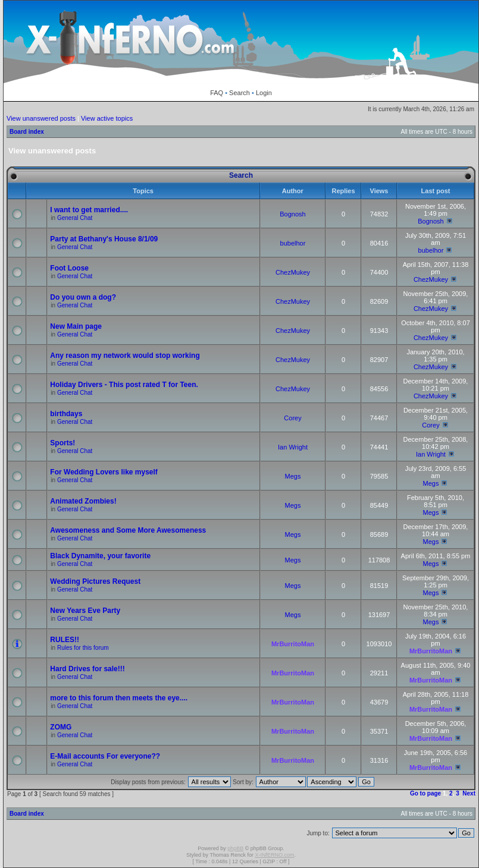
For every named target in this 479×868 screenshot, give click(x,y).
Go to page (425, 793)
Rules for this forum (83, 648)
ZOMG (61, 727)
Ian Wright (293, 447)
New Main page (76, 326)
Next (469, 793)
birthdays (66, 414)
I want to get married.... (89, 210)
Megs (293, 476)
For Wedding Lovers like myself (104, 472)
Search (239, 93)
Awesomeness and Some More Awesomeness (128, 530)
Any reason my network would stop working (125, 356)
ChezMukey (293, 272)
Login (264, 93)
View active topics (107, 118)
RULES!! (65, 640)
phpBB (235, 848)
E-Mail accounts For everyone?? (105, 756)
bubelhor (293, 243)
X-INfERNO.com (274, 855)
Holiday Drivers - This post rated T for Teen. (124, 385)
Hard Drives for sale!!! (87, 669)
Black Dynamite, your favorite (100, 556)
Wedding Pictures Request (95, 581)
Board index (27, 132)
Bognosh (292, 214)
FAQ (217, 93)
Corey (292, 418)
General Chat (75, 218)
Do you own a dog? (83, 297)
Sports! (62, 443)
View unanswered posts (41, 118)
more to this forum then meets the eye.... (119, 698)
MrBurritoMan (293, 644)
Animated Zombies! (83, 501)
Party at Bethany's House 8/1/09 (104, 239)
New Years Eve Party (85, 611)
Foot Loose (69, 268)
